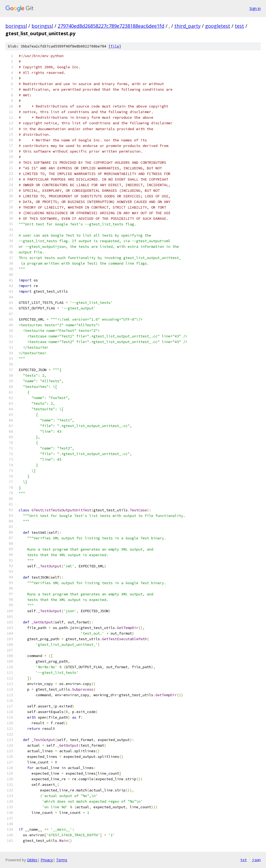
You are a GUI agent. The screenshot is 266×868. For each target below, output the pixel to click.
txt (244, 860)
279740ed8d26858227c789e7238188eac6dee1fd (111, 26)
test (239, 26)
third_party (187, 26)
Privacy (47, 860)
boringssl (16, 26)
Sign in (255, 8)
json (256, 860)
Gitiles (32, 860)
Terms (62, 860)
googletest (218, 26)
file (115, 46)
